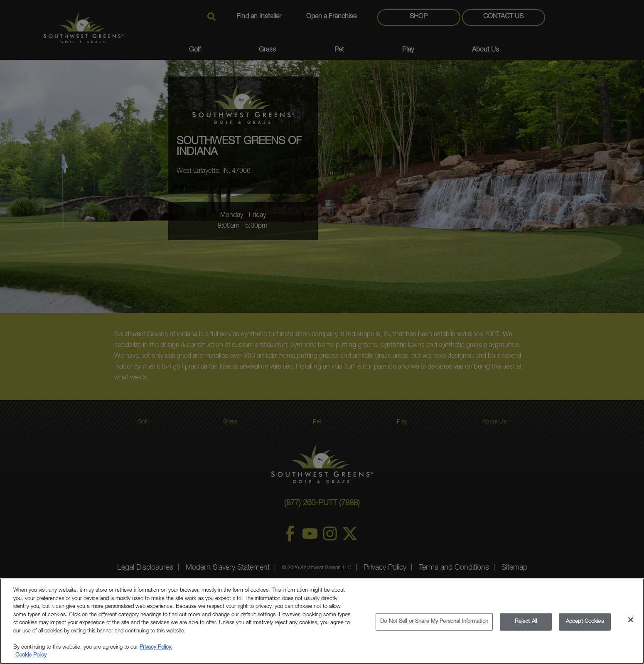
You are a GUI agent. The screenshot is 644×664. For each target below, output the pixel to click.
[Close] (631, 620)
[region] (322, 621)
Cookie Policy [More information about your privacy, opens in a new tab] (31, 655)
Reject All (526, 622)
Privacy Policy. (156, 648)
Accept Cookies (585, 622)
